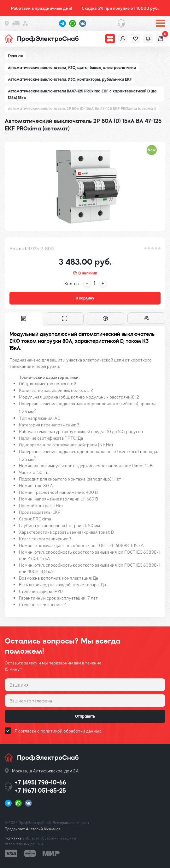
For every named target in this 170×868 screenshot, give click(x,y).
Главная (15, 56)
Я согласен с (58, 731)
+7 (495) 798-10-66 (41, 782)
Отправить (85, 716)
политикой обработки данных (71, 731)
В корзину (85, 298)
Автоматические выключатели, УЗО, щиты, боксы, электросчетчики (72, 68)
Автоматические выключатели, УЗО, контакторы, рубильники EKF (70, 79)
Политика (13, 838)
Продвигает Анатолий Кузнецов (32, 829)
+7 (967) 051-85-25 (40, 791)
